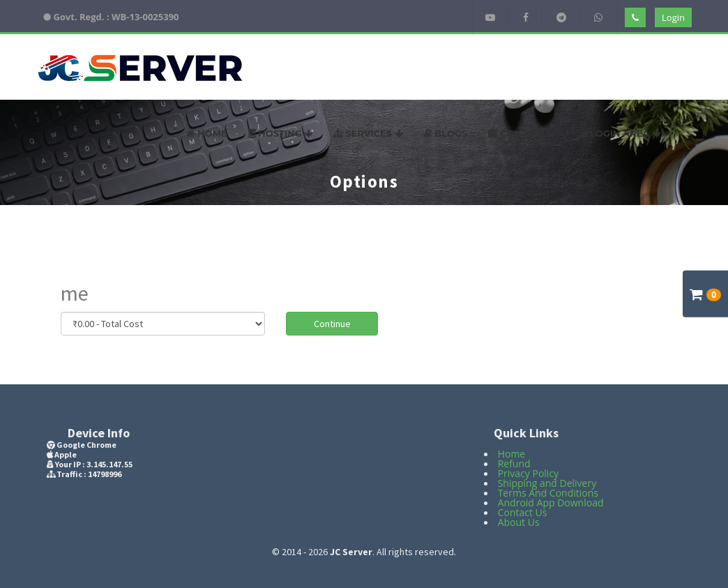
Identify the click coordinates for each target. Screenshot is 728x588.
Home (206, 133)
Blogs (446, 133)
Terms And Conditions (548, 493)
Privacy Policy (528, 473)
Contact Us (523, 512)
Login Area (621, 133)
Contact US (524, 133)
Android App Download (551, 503)
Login (673, 17)
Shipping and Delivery (547, 483)
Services (368, 133)
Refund (514, 463)
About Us (519, 522)
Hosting (281, 133)
